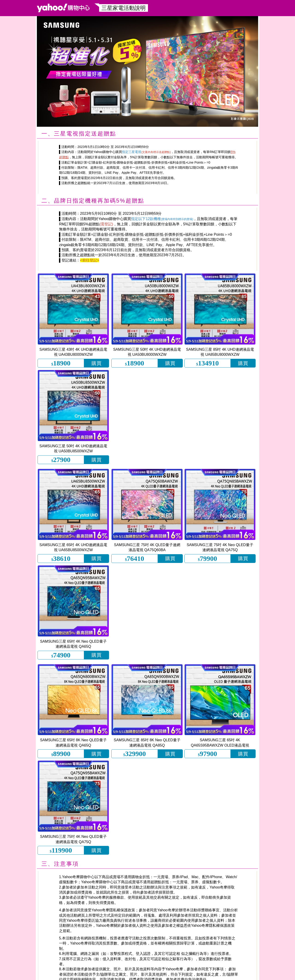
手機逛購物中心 (11, 973)
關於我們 (260, 973)
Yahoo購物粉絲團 (40, 973)
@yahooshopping (106, 973)
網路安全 (274, 973)
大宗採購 (288, 973)
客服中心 (246, 973)
